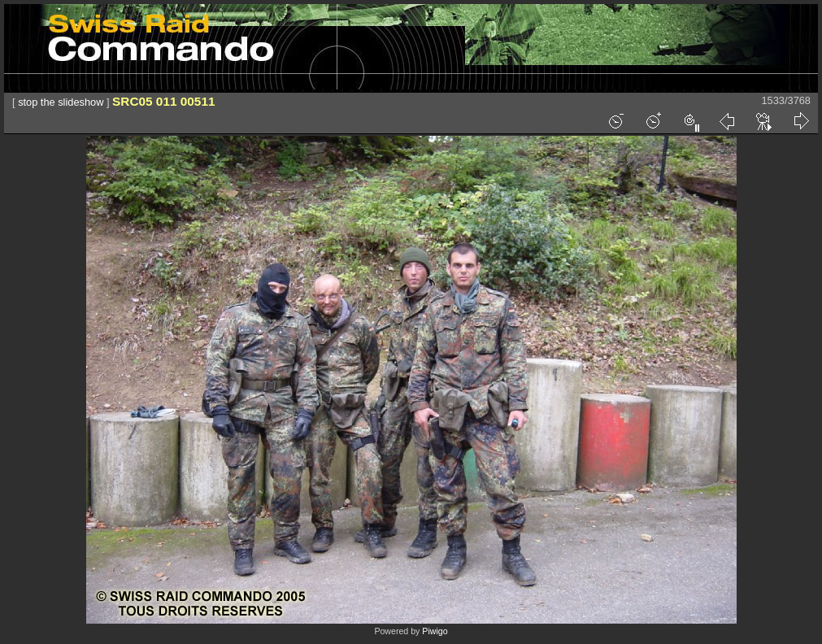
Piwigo (435, 631)
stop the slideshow (61, 102)
